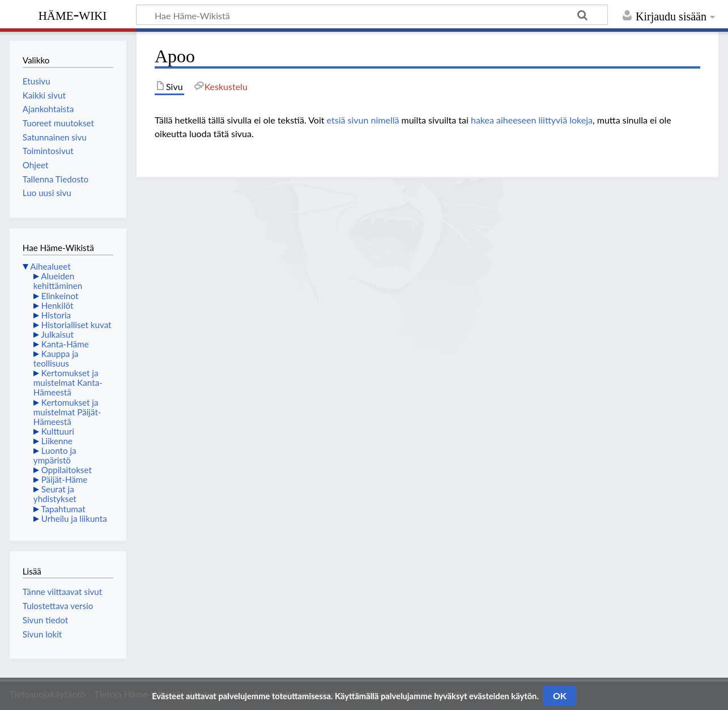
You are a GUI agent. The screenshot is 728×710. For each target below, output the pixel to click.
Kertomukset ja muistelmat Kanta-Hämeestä (68, 382)
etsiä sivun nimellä (363, 120)
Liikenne (57, 441)
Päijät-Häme (65, 479)
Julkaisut (57, 334)
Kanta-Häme (65, 344)
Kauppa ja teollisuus (56, 358)
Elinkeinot (60, 296)
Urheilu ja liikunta (74, 518)
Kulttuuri (58, 431)
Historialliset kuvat (76, 325)
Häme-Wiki (73, 14)
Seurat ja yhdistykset (55, 494)
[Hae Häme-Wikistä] (372, 15)
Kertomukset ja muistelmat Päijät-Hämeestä (67, 412)
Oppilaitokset (67, 470)
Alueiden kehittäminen (58, 281)
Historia (56, 315)
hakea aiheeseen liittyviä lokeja (532, 120)
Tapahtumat (63, 509)
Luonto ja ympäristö (55, 455)
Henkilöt (58, 305)
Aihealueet (50, 266)
